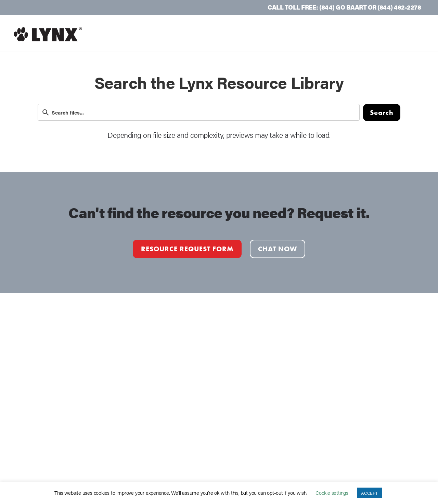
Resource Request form (187, 249)
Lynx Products (275, 34)
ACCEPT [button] (369, 493)
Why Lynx (227, 34)
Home (195, 34)
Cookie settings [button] (332, 493)
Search (382, 112)
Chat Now (278, 249)
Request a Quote (393, 34)
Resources (332, 34)
